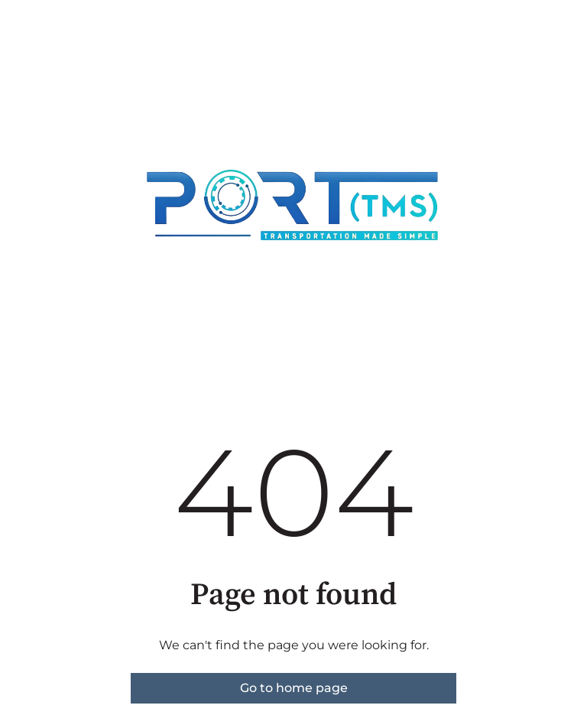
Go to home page (294, 688)
